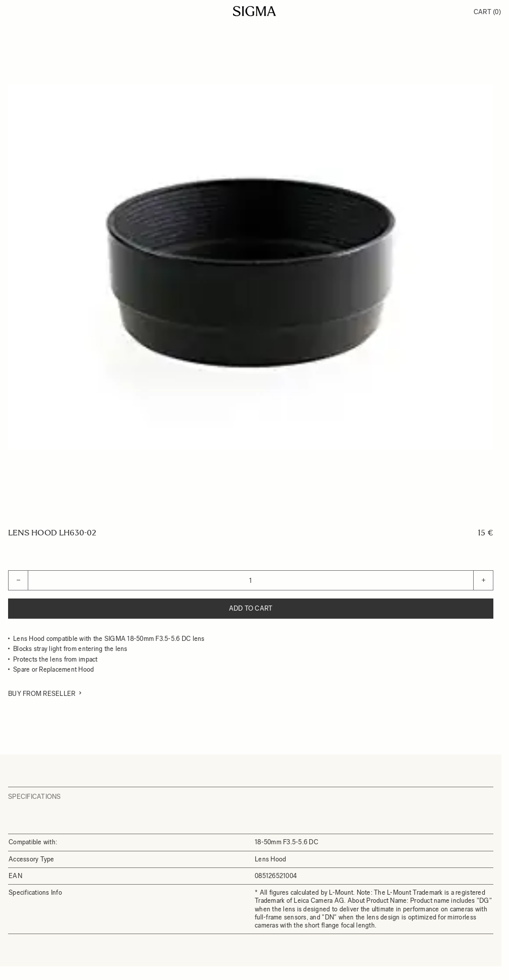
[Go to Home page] (255, 11)
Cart (487, 12)
